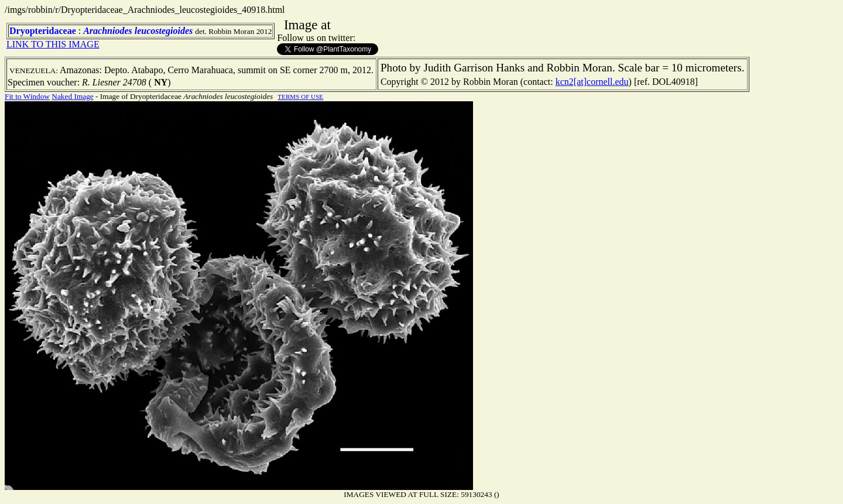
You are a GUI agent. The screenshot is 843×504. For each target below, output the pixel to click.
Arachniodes (108, 31)
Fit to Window (27, 96)
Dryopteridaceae (43, 31)
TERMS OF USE (300, 97)
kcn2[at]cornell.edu (592, 82)
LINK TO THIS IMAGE (53, 44)
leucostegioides (164, 31)
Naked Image (72, 96)
